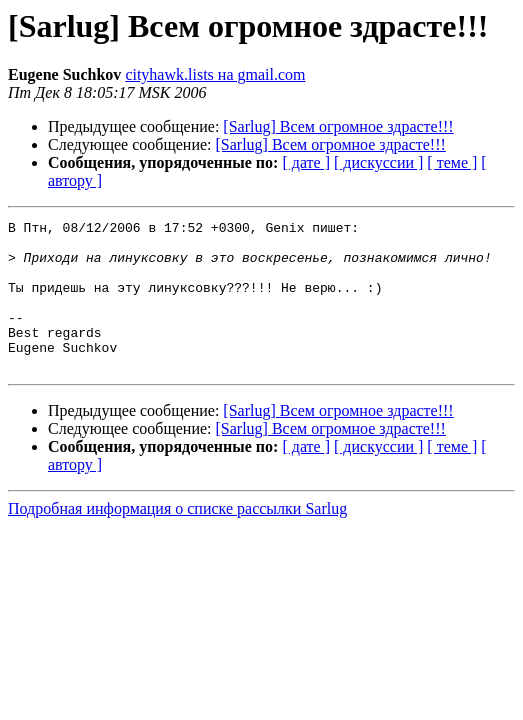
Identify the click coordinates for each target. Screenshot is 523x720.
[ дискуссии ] (378, 162)
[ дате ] (306, 162)
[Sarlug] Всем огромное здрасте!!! (338, 126)
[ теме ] (452, 162)
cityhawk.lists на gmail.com (215, 74)
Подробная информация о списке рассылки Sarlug (177, 538)
